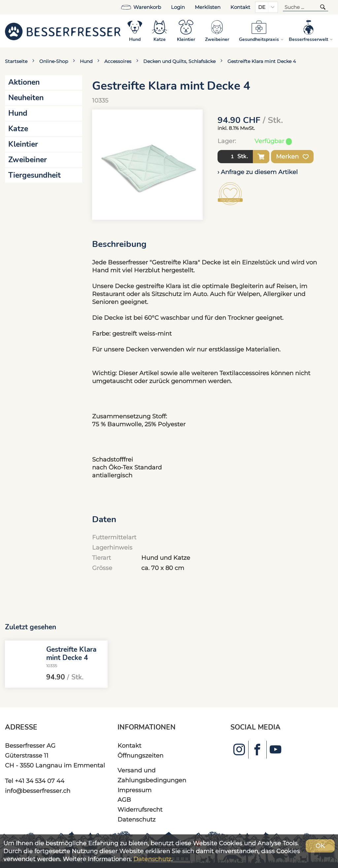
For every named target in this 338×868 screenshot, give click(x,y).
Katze (18, 129)
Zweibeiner (28, 160)
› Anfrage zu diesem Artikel (258, 172)
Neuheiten (26, 98)
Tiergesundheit (34, 175)
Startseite (16, 61)
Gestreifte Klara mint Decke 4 (262, 61)
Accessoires (118, 61)
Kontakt (240, 7)
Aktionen (24, 82)
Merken (292, 157)
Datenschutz (136, 819)
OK (320, 846)
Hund (86, 61)
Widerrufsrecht (140, 809)
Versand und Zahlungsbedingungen (152, 775)
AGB (124, 800)
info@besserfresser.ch (38, 791)
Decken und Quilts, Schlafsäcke (179, 61)
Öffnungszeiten (140, 755)
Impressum (135, 790)
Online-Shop (54, 61)
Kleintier (23, 144)
